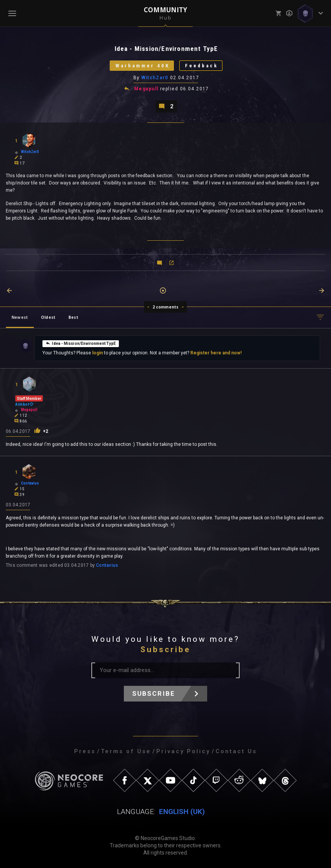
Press (85, 751)
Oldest (48, 317)
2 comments (166, 307)
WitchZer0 (155, 78)
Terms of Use (126, 751)
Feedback (202, 66)
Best (73, 317)
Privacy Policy (183, 751)
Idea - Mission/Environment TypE (81, 343)
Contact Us (236, 751)
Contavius (107, 565)
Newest (20, 317)
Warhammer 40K (143, 66)
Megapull (146, 89)
